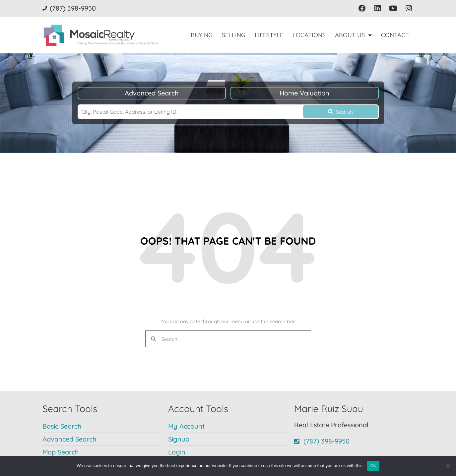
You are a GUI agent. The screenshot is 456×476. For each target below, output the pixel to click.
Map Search (61, 452)
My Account (186, 426)
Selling (234, 35)
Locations (309, 35)
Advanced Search (152, 93)
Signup (179, 439)
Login (177, 452)
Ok (373, 466)
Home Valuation (304, 93)
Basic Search (62, 426)
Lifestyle (269, 35)
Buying (202, 35)
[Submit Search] (341, 112)
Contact (395, 35)
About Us (353, 35)
